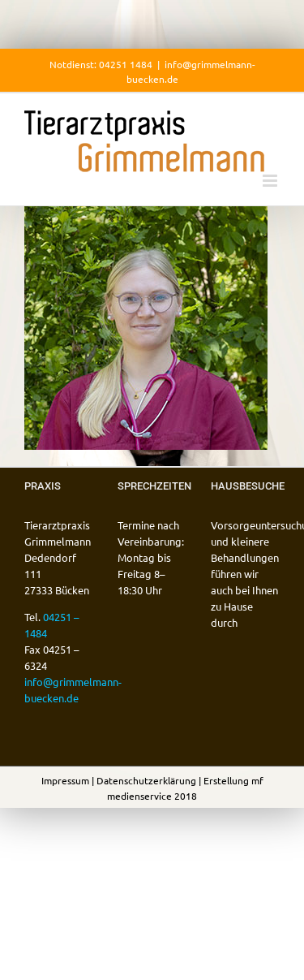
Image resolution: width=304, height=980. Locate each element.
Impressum (65, 780)
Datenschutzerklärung (146, 780)
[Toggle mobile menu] (271, 181)
